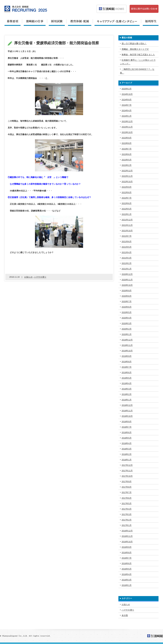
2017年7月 (127, 492)
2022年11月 (127, 176)
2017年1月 (127, 525)
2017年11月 (127, 471)
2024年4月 (127, 111)
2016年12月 (127, 531)
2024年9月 (127, 100)
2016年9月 (127, 547)
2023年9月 (127, 138)
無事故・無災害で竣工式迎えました (138, 55)
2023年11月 (127, 127)
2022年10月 (127, 182)
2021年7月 (127, 236)
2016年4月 (127, 574)
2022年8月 (127, 192)
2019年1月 (127, 400)
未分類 (125, 615)
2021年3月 (127, 258)
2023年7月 (127, 149)
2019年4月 (127, 383)
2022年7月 (127, 198)
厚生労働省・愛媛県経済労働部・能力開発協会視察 (57, 43)
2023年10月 (127, 132)
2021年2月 (127, 263)
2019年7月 (127, 367)
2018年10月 (127, 416)
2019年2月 (127, 394)
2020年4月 (127, 318)
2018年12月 (127, 405)
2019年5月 (127, 378)
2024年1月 (127, 116)
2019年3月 (127, 389)
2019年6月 (127, 373)
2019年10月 (127, 351)
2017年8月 (127, 487)
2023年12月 (127, 121)
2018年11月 (127, 411)
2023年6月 (127, 154)
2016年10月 (127, 542)
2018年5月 (127, 438)
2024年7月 (127, 105)
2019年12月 (127, 340)
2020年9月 (127, 291)
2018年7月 (127, 427)
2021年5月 (127, 247)
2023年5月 (127, 160)
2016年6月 (127, 563)
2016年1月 (127, 585)
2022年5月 (127, 209)
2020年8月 (127, 296)
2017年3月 (127, 514)
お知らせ (28, 277)
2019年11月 (127, 345)
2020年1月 (127, 334)
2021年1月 (127, 269)
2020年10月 (127, 285)
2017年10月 (127, 476)
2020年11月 (127, 280)
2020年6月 (127, 307)
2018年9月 (127, 422)
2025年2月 (127, 89)
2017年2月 (127, 520)
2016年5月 (127, 569)
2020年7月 (127, 301)
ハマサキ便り (40, 277)
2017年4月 (127, 509)
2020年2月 (127, 329)
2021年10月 (127, 231)
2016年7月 (127, 558)
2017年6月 (127, 498)
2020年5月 (127, 312)
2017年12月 (127, 465)
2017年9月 (127, 482)
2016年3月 (127, 580)
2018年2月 (127, 454)
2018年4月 (127, 443)
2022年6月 (127, 203)
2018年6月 (127, 432)
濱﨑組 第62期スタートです (135, 49)
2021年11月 (127, 225)
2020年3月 (127, 323)
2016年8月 (127, 553)
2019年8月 (127, 362)
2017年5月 (127, 503)
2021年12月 (127, 220)
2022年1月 (127, 214)
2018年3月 (127, 449)
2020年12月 (127, 274)
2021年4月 (127, 252)
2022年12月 (127, 171)
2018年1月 (127, 460)
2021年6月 (127, 242)
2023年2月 (127, 165)
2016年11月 (127, 536)
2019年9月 (127, 356)
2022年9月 (127, 187)
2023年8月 (127, 143)
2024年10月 (127, 94)
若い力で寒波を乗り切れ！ (134, 44)
